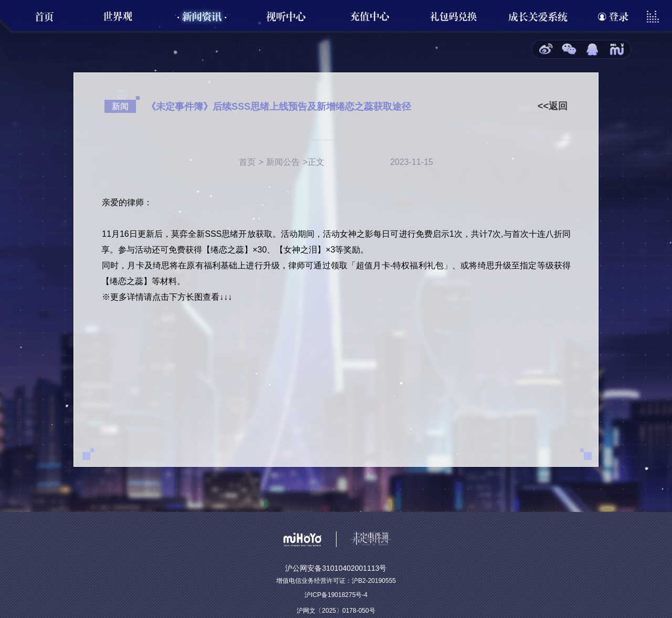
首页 (247, 162)
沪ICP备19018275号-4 (336, 595)
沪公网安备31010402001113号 (336, 568)
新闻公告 (283, 162)
